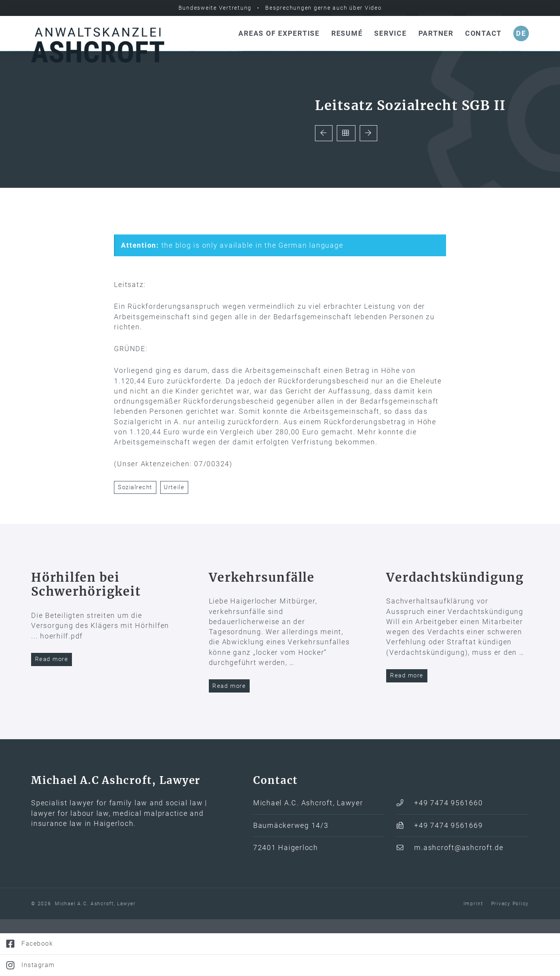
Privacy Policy (510, 960)
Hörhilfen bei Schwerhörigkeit (86, 641)
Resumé (347, 33)
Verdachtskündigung (455, 634)
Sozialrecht (135, 544)
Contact (483, 33)
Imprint (473, 960)
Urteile (174, 544)
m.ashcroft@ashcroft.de (459, 904)
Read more (52, 716)
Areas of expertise (279, 33)
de (521, 33)
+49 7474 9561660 (448, 860)
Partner (436, 33)
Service (390, 33)
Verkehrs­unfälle (262, 634)
